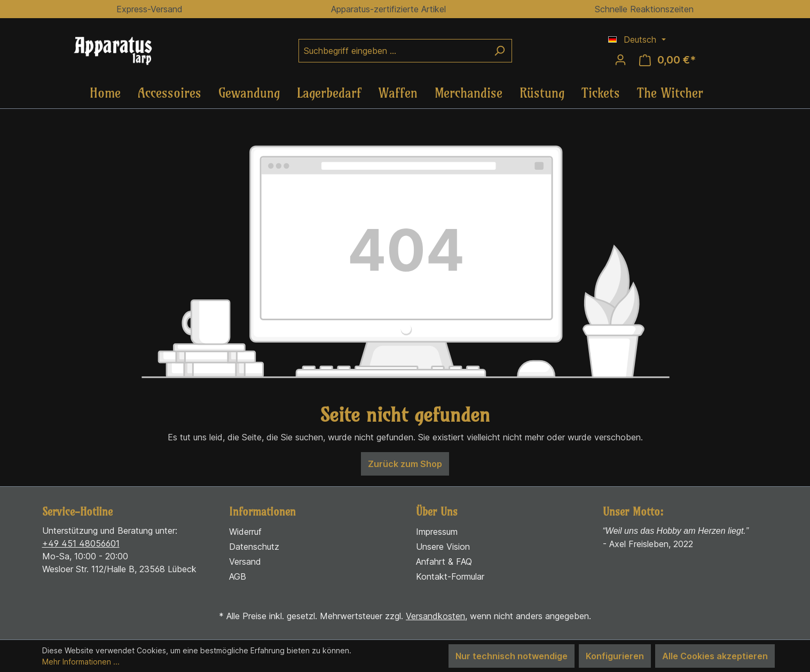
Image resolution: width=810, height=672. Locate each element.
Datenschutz (254, 547)
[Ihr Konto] (620, 60)
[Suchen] (500, 51)
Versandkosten (435, 616)
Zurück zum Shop (405, 464)
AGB (238, 576)
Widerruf (245, 532)
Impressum (437, 532)
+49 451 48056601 (81, 543)
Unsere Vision (443, 547)
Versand (245, 562)
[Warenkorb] (667, 60)
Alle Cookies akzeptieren (715, 656)
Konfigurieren (615, 656)
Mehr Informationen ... (81, 662)
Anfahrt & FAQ (444, 562)
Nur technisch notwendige (512, 656)
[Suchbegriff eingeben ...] (393, 51)
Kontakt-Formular (450, 576)
